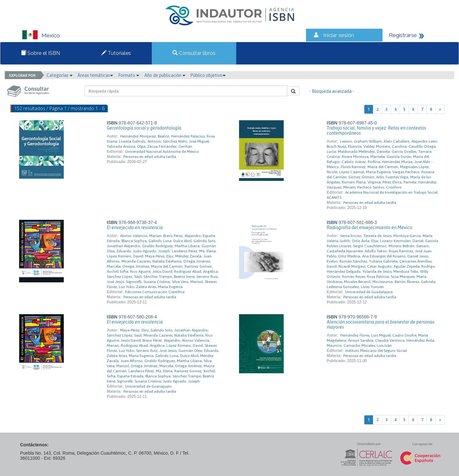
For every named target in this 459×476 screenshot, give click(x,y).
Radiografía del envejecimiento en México (369, 227)
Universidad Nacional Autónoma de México (162, 152)
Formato (129, 75)
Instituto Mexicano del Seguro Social (376, 351)
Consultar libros (194, 53)
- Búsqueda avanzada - (332, 91)
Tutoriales (116, 53)
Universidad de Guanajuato (149, 386)
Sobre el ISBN (40, 53)
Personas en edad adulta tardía (150, 157)
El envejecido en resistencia (135, 227)
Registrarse (403, 35)
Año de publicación (165, 75)
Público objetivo (208, 75)
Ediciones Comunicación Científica (155, 292)
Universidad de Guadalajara (369, 292)
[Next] (440, 109)
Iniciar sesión (339, 35)
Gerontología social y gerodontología (144, 128)
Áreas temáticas (95, 75)
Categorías (60, 75)
